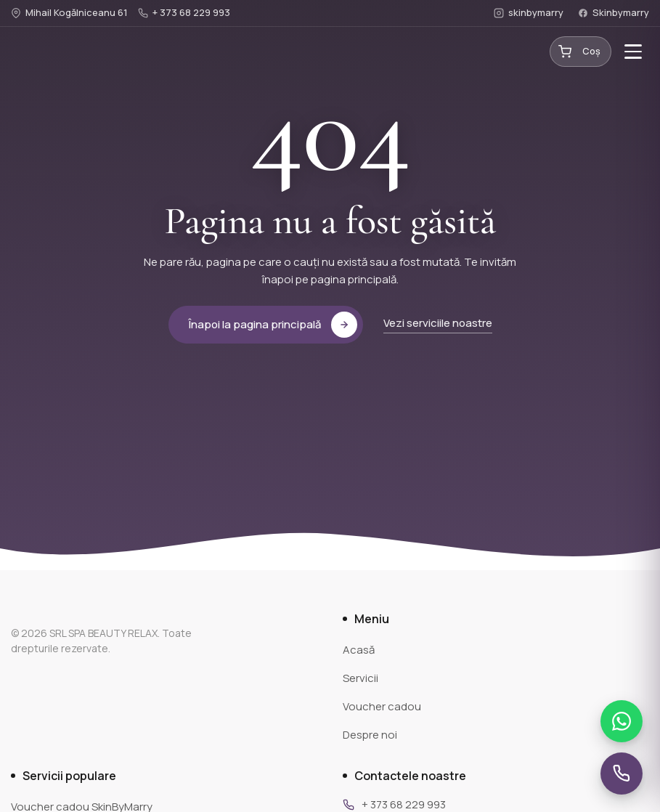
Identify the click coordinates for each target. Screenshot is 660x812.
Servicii (360, 678)
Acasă (359, 650)
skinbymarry (529, 12)
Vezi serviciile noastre (438, 323)
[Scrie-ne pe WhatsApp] (622, 721)
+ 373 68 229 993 (184, 12)
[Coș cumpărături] (580, 52)
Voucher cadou (382, 706)
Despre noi (370, 735)
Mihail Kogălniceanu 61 (69, 12)
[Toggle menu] (633, 52)
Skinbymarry (614, 12)
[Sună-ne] (622, 774)
